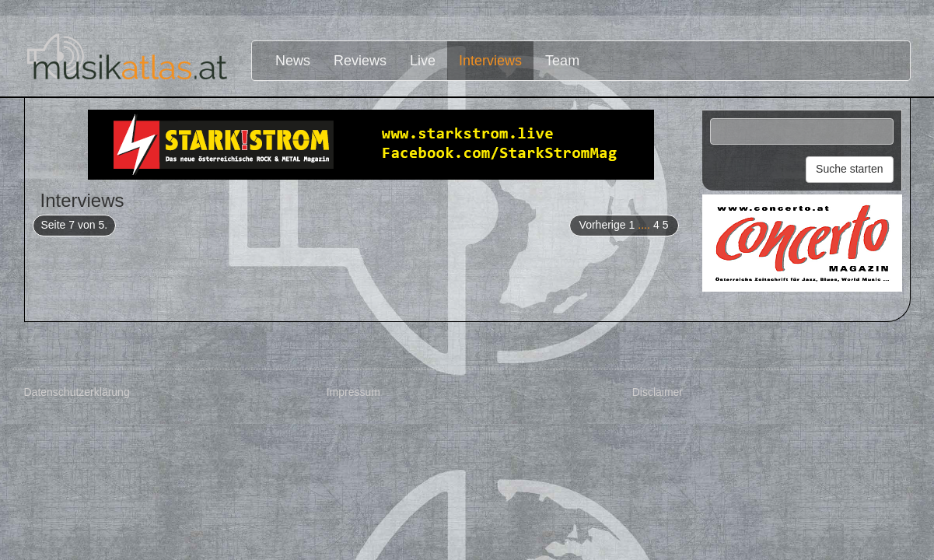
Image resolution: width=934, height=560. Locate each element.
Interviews (490, 61)
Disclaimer (658, 392)
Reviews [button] (360, 61)
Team (562, 61)
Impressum (353, 392)
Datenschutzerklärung (77, 392)
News (293, 61)
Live (423, 61)
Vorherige (603, 225)
